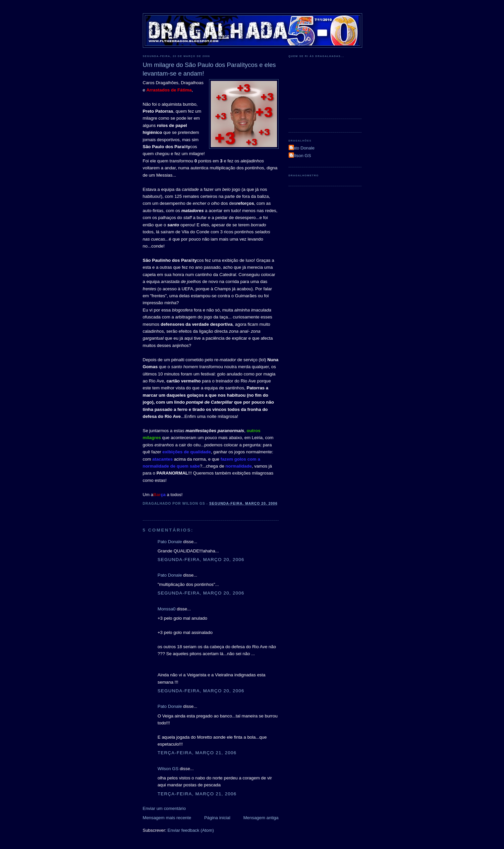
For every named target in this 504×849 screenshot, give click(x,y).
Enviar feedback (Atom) (191, 830)
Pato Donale (170, 542)
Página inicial (217, 818)
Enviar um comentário (164, 808)
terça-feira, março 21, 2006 (197, 753)
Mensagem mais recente (167, 818)
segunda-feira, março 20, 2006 (201, 560)
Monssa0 (167, 609)
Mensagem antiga (261, 818)
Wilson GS (168, 769)
